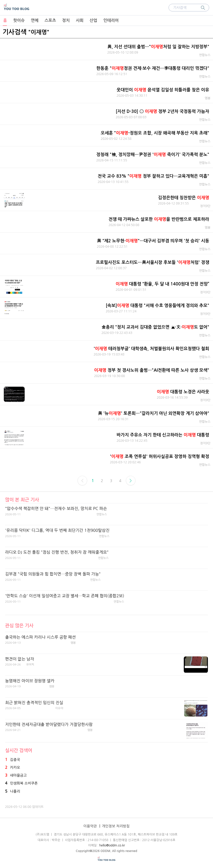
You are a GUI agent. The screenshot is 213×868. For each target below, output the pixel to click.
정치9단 (205, 206)
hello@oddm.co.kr (112, 845)
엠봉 (208, 98)
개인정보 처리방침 (116, 826)
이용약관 (90, 826)
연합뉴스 (205, 55)
